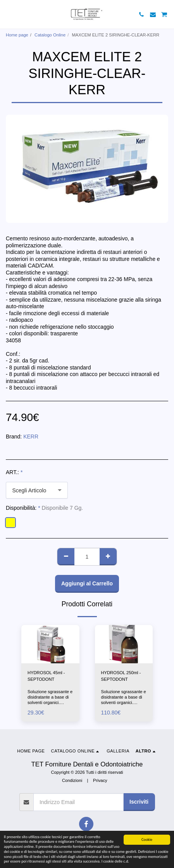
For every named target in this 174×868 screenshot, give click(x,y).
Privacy (100, 780)
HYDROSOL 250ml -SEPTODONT (121, 676)
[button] (9, 14)
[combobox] (37, 490)
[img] (50, 644)
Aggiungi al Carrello (87, 583)
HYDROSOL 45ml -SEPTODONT (46, 676)
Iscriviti (139, 802)
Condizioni (72, 780)
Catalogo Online (50, 35)
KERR (31, 437)
